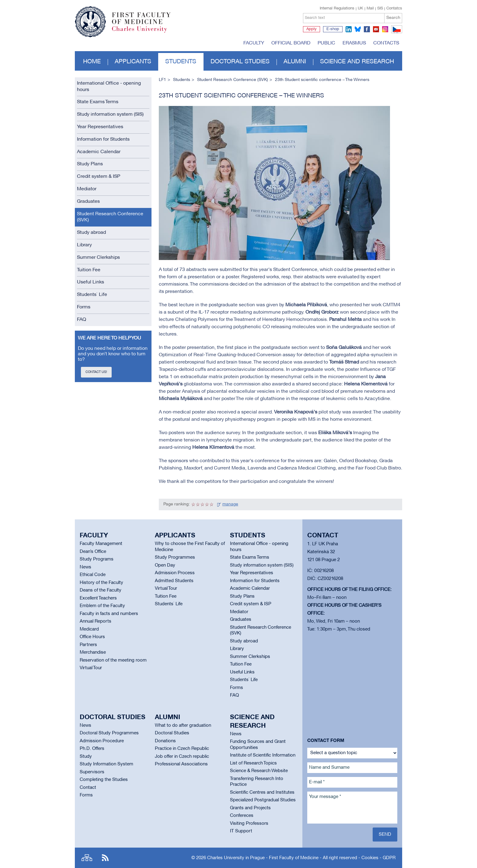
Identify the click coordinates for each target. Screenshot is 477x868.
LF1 (162, 80)
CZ (396, 33)
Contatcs (394, 9)
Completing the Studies (104, 780)
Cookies (370, 858)
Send (385, 835)
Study (86, 757)
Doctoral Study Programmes (109, 733)
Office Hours (92, 637)
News (85, 567)
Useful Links (91, 282)
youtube (376, 29)
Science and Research (357, 62)
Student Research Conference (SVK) (110, 217)
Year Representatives (100, 127)
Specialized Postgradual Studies (263, 800)
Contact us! (96, 372)
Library (84, 245)
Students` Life (92, 295)
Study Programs (97, 559)
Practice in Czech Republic (182, 749)
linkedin (349, 29)
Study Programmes (175, 557)
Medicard (89, 629)
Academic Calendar (99, 152)
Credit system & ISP (99, 177)
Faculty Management (101, 544)
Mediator (87, 189)
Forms (84, 307)
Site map (87, 858)
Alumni (295, 62)
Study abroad (91, 233)
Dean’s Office (93, 552)
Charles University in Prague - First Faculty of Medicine (263, 858)
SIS (380, 9)
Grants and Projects (250, 808)
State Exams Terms (98, 102)
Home (92, 62)
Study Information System (106, 764)
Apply (312, 29)
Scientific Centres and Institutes (262, 792)
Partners (88, 645)
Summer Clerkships (98, 258)
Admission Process (175, 573)
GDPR (389, 858)
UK (360, 9)
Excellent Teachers (98, 598)
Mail (370, 9)
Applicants (133, 62)
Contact (88, 788)
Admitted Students (174, 581)
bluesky (358, 29)
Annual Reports (96, 621)
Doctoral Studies (172, 733)
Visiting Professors (249, 824)
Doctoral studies (240, 62)
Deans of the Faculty (101, 590)
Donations (165, 741)
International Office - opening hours (109, 87)
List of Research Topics (253, 763)
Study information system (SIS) (110, 114)
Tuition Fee (89, 270)
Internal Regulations (337, 9)
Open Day (165, 565)
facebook (367, 29)
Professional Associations (181, 764)
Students (181, 62)
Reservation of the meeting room (113, 660)
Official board (291, 43)
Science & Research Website (259, 771)
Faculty (254, 43)
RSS (105, 858)
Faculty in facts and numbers (109, 614)
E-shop (333, 29)
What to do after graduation (183, 726)
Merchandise (93, 652)
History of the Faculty (101, 583)
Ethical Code (93, 575)
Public (326, 43)
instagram (385, 29)
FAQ (82, 320)
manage (230, 504)
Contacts (386, 43)
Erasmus (354, 43)
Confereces (242, 816)
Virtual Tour (91, 668)
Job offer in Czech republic (182, 757)
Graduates (88, 202)
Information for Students (103, 139)
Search (393, 18)
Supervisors (92, 772)
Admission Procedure (102, 741)
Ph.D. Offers (92, 749)
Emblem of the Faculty (102, 606)
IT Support (241, 831)
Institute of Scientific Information (263, 755)
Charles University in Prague (144, 32)
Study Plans (90, 164)
